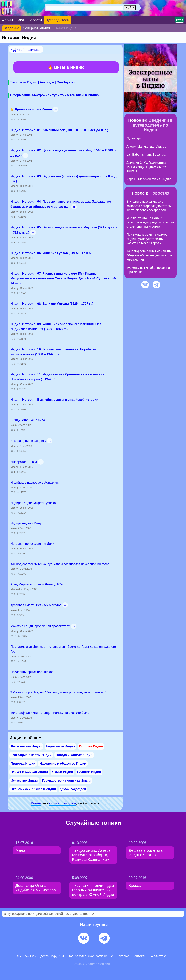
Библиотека (158, 956)
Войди (36, 803)
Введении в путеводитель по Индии (153, 125)
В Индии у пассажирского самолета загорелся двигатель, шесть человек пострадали (149, 206)
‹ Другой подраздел (26, 49)
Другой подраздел (73, 789)
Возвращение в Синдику (28, 441)
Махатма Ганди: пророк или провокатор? (40, 626)
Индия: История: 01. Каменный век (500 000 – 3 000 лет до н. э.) (59, 130)
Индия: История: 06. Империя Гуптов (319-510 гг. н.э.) (52, 253)
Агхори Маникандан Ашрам (146, 147)
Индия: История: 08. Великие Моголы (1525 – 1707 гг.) (52, 304)
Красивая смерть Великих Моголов (36, 605)
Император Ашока (24, 462)
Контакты (139, 956)
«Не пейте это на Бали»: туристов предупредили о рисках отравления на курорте (150, 222)
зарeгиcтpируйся (62, 803)
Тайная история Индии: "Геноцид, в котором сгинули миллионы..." (58, 692)
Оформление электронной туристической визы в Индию (54, 95)
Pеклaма (123, 956)
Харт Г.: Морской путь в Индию (149, 179)
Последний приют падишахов (32, 672)
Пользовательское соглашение (90, 956)
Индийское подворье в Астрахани (35, 483)
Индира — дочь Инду (26, 523)
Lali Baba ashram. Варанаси (147, 155)
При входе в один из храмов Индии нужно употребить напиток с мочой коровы (147, 239)
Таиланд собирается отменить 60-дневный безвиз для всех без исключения (150, 255)
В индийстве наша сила (28, 420)
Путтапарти (135, 138)
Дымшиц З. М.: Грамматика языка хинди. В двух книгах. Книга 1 (147, 167)
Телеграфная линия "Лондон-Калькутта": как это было (50, 713)
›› (56, 109)
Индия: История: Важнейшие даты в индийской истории (54, 400)
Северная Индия (36, 28)
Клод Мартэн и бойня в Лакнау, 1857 (37, 584)
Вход (179, 20)
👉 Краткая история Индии (31, 109)
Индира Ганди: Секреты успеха (33, 503)
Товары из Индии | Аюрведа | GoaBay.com (43, 82)
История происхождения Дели (32, 544)
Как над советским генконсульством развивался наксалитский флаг (60, 564)
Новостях (159, 193)
